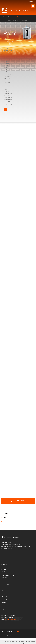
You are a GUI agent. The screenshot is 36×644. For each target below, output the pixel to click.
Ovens (5, 17)
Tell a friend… (27, 21)
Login (33, 2)
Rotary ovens (12, 17)
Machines (6, 522)
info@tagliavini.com (11, 620)
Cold (5, 518)
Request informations (14, 21)
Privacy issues (21, 632)
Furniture (4, 600)
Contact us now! (20, 501)
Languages (27, 2)
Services (4, 603)
